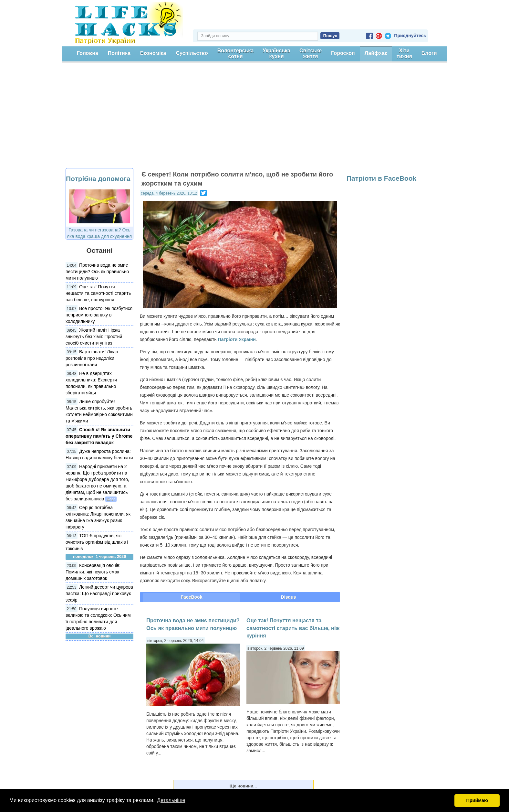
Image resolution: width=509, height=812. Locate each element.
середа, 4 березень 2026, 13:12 (169, 193)
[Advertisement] (254, 120)
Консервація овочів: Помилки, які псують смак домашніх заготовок (93, 572)
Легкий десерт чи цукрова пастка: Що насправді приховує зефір (99, 593)
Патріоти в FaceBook (381, 178)
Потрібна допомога (98, 179)
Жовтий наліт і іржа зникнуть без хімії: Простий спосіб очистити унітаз (94, 337)
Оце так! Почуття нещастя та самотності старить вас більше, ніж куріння (98, 293)
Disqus (289, 597)
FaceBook (192, 597)
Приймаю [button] (477, 800)
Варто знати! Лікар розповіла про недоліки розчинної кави (92, 358)
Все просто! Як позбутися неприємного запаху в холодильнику (99, 315)
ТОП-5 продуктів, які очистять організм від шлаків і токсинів (97, 542)
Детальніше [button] (171, 800)
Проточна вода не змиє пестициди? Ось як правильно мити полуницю (97, 272)
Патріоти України (237, 339)
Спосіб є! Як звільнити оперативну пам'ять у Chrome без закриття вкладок (99, 436)
